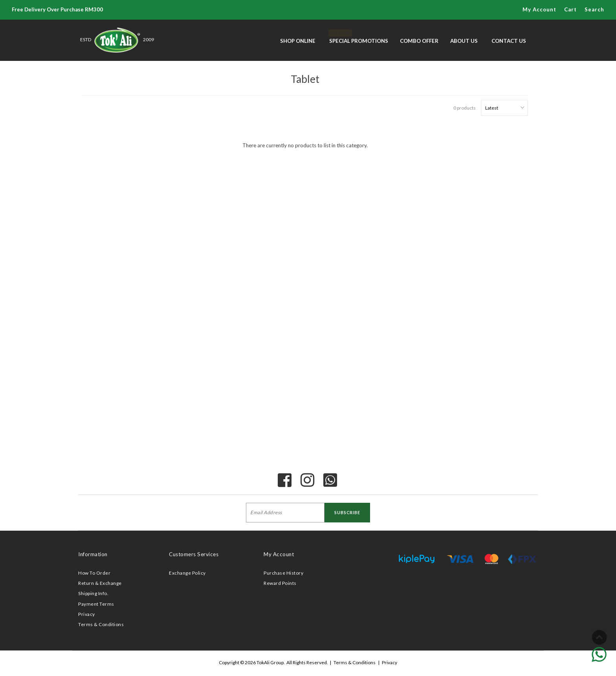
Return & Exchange (100, 583)
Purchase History (283, 573)
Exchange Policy (187, 573)
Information (93, 554)
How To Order (94, 573)
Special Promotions (359, 37)
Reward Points (280, 583)
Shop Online (298, 41)
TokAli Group (270, 662)
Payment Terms (96, 604)
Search (594, 9)
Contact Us (509, 41)
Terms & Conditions (101, 624)
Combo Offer (419, 41)
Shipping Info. (93, 593)
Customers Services (194, 554)
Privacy (87, 614)
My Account (539, 9)
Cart (570, 9)
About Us (464, 41)
